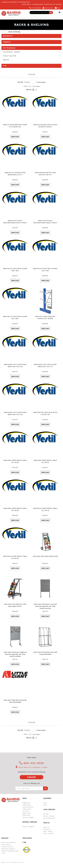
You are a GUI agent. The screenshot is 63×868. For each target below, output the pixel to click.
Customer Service (7, 847)
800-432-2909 (32, 763)
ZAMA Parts (26, 815)
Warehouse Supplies (8, 849)
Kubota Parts (27, 805)
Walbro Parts (27, 813)
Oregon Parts (27, 809)
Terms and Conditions (9, 843)
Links (3, 853)
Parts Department (49, 818)
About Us (46, 827)
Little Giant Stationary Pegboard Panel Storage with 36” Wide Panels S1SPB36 (15, 654)
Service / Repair (49, 816)
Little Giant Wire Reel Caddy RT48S (45, 556)
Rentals (46, 814)
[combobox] (41, 13)
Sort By (20, 82)
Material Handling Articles (10, 851)
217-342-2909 (35, 8)
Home (3, 32)
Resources (5, 838)
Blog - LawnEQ (48, 833)
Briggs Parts (26, 803)
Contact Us (47, 829)
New (45, 803)
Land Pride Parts (28, 807)
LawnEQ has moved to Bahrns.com (15, 2)
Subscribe (32, 777)
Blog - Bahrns (48, 831)
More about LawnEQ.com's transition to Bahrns (42, 4)
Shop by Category (28, 817)
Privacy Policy (6, 845)
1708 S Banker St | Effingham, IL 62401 (32, 767)
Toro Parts (26, 811)
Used (45, 805)
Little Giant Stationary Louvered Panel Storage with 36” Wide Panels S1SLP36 (45, 606)
